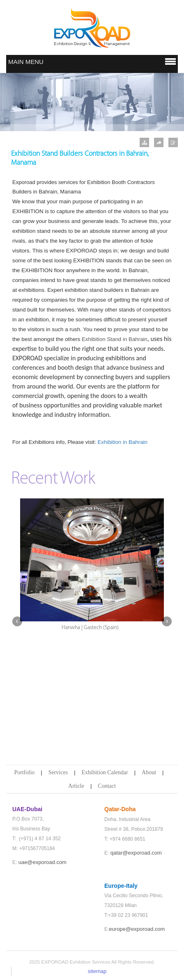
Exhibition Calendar (105, 772)
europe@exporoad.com (137, 929)
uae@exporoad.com (43, 862)
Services (58, 772)
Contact (107, 786)
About (149, 772)
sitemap (97, 971)
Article (76, 786)
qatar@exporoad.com (136, 853)
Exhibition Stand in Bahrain (115, 339)
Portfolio (25, 772)
